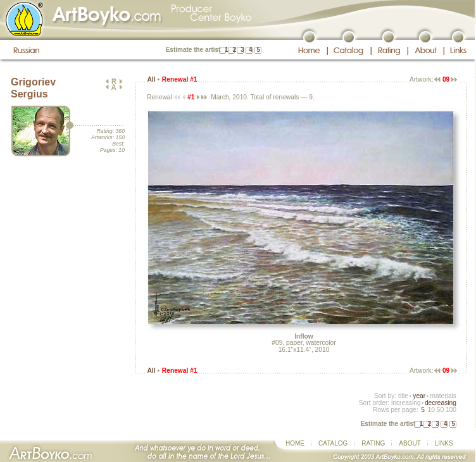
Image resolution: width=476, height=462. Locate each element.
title (403, 396)
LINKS (444, 443)
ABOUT (410, 443)
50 (440, 410)
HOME (295, 443)
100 (451, 410)
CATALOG (333, 443)
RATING (373, 443)
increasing (406, 403)
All (151, 79)
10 (431, 410)
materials (443, 396)
